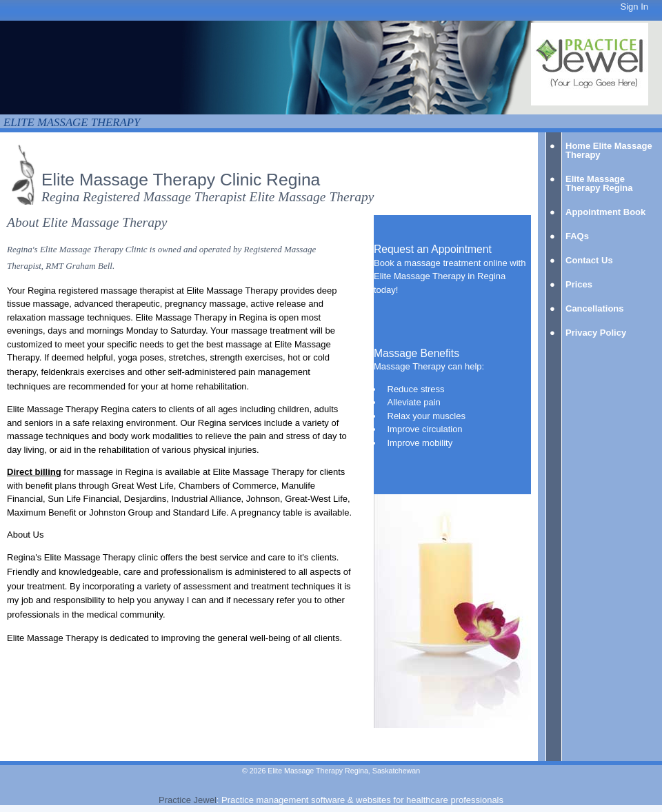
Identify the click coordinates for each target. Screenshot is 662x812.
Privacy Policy (596, 333)
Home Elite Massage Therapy (609, 150)
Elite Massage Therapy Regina (599, 183)
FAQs (577, 236)
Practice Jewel (188, 800)
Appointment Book (605, 212)
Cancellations (595, 308)
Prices (579, 284)
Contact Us (589, 260)
